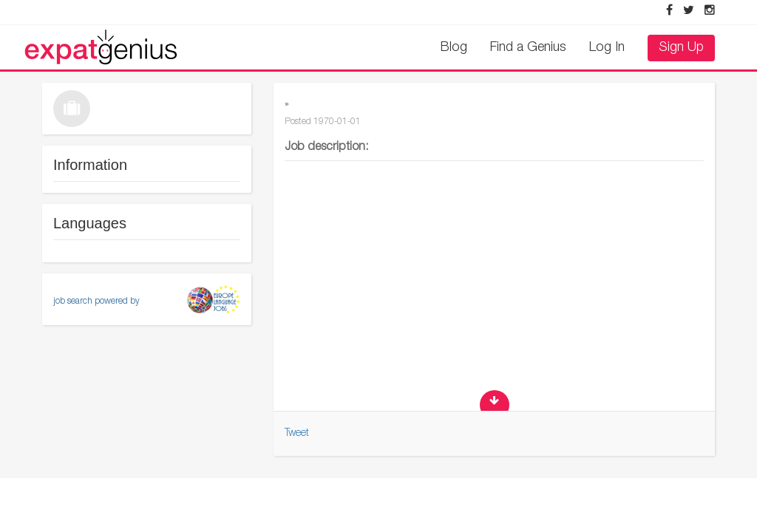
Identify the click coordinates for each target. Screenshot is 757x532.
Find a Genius (528, 48)
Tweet (297, 434)
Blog (454, 48)
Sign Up (681, 48)
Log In (607, 48)
